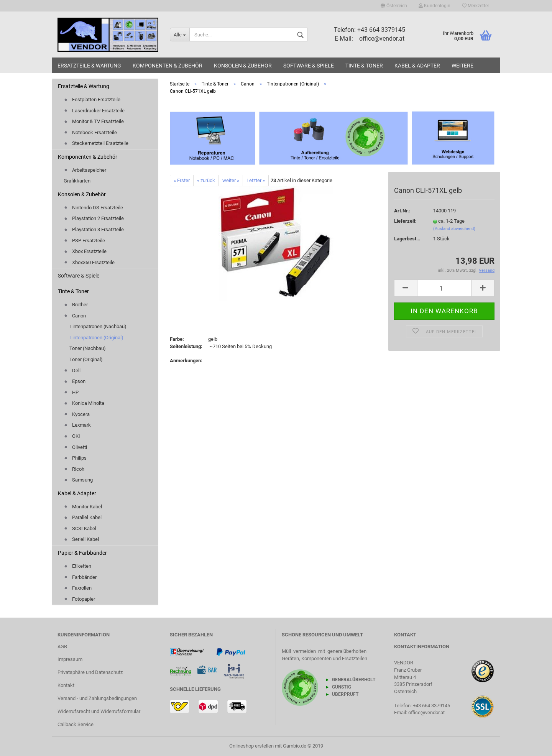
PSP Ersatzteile (84, 241)
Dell (72, 371)
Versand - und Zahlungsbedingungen (97, 698)
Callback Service (76, 724)
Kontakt (66, 685)
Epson (75, 381)
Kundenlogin (435, 6)
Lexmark (77, 425)
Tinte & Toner (364, 66)
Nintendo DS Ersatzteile (93, 208)
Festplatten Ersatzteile (92, 99)
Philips (75, 458)
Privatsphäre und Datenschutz (90, 672)
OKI (72, 436)
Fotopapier (79, 599)
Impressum (70, 659)
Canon (75, 316)
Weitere (462, 66)
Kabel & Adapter (417, 66)
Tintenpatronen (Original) (96, 338)
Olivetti (75, 447)
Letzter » (256, 180)
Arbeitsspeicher (85, 170)
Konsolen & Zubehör (243, 66)
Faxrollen (78, 588)
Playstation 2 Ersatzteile (94, 218)
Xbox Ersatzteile (85, 251)
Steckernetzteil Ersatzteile (96, 143)
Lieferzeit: (405, 221)
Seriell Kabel (81, 539)
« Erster (182, 180)
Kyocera (77, 414)
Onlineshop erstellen (251, 746)
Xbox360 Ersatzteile (89, 262)
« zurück (206, 180)
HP (71, 392)
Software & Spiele (309, 66)
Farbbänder (80, 577)
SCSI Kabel (80, 528)
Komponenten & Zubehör (168, 66)
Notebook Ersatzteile (90, 132)
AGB (62, 647)
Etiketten (77, 566)
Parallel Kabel (83, 517)
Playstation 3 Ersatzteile (94, 229)
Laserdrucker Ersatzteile (94, 111)
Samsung (78, 480)
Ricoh (74, 469)
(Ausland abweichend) (454, 229)
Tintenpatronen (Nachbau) (98, 326)
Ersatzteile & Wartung (89, 66)
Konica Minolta (84, 403)
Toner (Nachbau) (88, 348)
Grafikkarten (77, 181)
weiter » (231, 180)
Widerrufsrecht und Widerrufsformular (99, 711)
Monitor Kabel (83, 507)
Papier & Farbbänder (82, 553)
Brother (76, 305)
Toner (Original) (86, 359)
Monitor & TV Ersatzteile (94, 121)
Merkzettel (475, 6)
